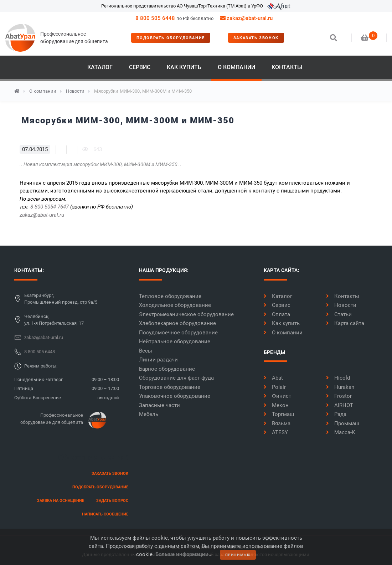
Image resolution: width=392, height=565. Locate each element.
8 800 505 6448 (155, 18)
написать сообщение (105, 514)
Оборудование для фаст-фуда (176, 378)
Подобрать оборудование (171, 38)
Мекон (276, 405)
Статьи (339, 314)
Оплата (277, 314)
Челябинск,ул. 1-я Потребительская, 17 (54, 320)
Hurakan (340, 387)
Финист (277, 396)
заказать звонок (256, 38)
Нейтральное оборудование (175, 341)
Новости (75, 91)
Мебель (149, 414)
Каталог (100, 67)
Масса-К (341, 432)
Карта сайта (345, 323)
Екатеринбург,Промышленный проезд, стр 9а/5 (61, 299)
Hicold (338, 378)
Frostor (339, 396)
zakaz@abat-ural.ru (42, 215)
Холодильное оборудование (175, 305)
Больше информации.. (183, 554)
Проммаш (343, 423)
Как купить (184, 67)
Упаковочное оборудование (175, 396)
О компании (236, 67)
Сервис (140, 67)
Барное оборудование (167, 369)
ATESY (276, 432)
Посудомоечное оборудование (178, 333)
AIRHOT (340, 405)
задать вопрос (112, 501)
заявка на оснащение (61, 501)
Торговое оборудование (170, 387)
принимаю (238, 555)
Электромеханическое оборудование (186, 314)
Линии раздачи (158, 360)
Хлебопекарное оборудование (177, 323)
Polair (275, 387)
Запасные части (159, 405)
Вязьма (277, 423)
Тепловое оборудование (170, 296)
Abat (273, 378)
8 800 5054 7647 (50, 207)
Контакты (287, 67)
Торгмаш (279, 414)
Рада (336, 414)
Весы (146, 351)
